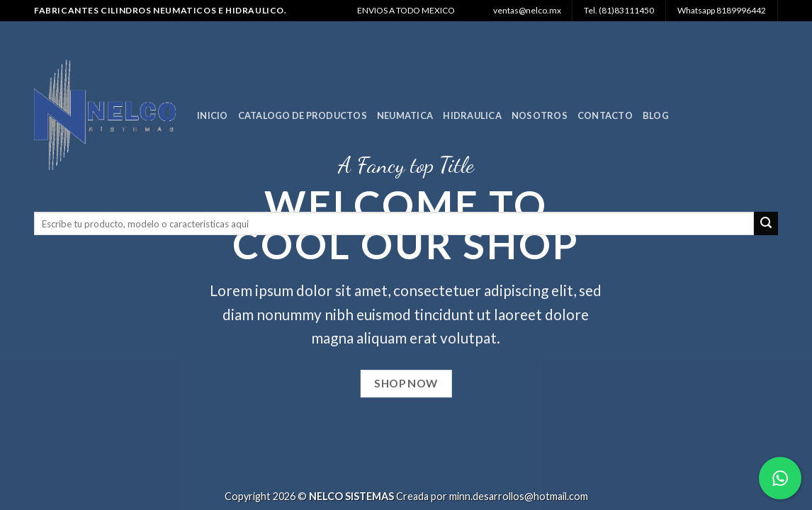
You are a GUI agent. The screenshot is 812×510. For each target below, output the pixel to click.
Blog (656, 115)
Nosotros (540, 115)
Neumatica (405, 115)
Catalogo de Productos (303, 115)
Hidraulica (472, 115)
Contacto (605, 115)
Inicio (213, 115)
